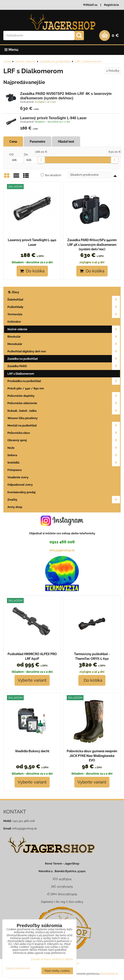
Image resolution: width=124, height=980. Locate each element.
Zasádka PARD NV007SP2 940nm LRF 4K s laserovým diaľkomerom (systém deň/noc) (92, 245)
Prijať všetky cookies (57, 971)
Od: (16, 158)
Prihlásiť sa (90, 5)
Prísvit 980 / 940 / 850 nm (26, 388)
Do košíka (32, 271)
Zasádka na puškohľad (64, 359)
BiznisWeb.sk (109, 974)
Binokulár (64, 337)
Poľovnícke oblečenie (64, 403)
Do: (31, 158)
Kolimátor (14, 322)
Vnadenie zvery (18, 477)
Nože (64, 448)
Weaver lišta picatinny (22, 418)
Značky (64, 500)
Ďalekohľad (64, 300)
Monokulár (64, 344)
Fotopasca (14, 470)
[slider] (41, 160)
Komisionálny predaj (21, 492)
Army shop (15, 507)
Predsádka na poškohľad (64, 381)
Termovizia (64, 314)
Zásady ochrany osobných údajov (52, 959)
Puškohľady (64, 307)
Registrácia (111, 5)
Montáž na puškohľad (64, 425)
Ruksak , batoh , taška (64, 411)
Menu (11, 50)
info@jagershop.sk (62, 550)
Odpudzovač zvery (20, 485)
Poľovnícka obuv (64, 433)
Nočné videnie (64, 329)
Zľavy (13, 292)
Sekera (64, 455)
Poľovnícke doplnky (64, 396)
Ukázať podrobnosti (18, 969)
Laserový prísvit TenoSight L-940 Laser (53, 118)
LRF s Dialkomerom (21, 374)
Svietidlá (64, 463)
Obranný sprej (64, 440)
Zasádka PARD (64, 366)
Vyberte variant (32, 680)
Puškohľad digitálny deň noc (64, 351)
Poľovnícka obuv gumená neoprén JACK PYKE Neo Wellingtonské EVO (92, 756)
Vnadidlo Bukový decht (32, 751)
